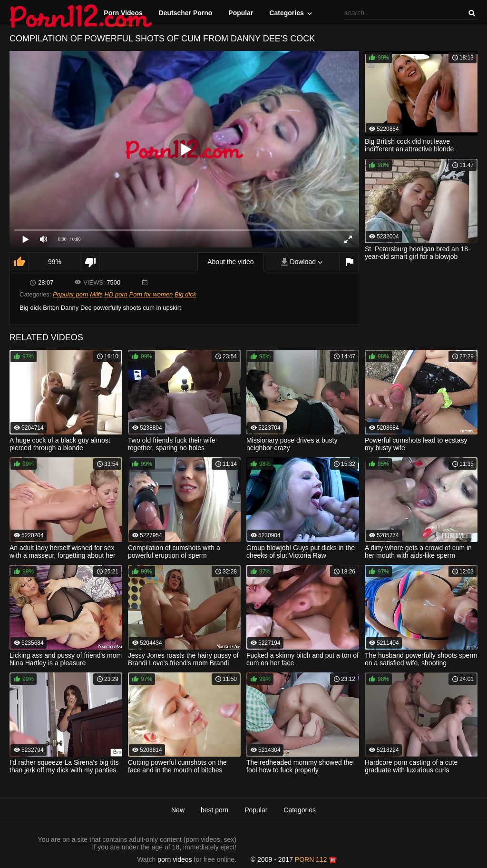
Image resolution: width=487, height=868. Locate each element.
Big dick (185, 294)
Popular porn (70, 294)
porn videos (175, 859)
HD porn (116, 294)
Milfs (96, 294)
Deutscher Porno (186, 13)
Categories (286, 13)
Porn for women (151, 294)
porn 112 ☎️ (316, 859)
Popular (241, 13)
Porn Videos (123, 13)
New (178, 810)
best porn (214, 810)
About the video (230, 262)
